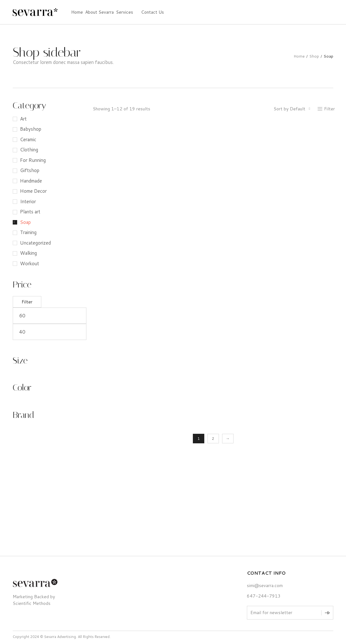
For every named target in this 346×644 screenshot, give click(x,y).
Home (299, 56)
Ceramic (28, 139)
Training (28, 232)
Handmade (31, 181)
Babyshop (31, 129)
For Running (33, 160)
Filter (27, 302)
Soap (25, 222)
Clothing (29, 150)
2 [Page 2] (213, 438)
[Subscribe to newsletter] (327, 613)
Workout (30, 263)
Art (23, 119)
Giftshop (30, 170)
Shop (314, 56)
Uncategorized (35, 243)
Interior (28, 201)
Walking (28, 253)
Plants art (30, 212)
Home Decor (33, 191)
